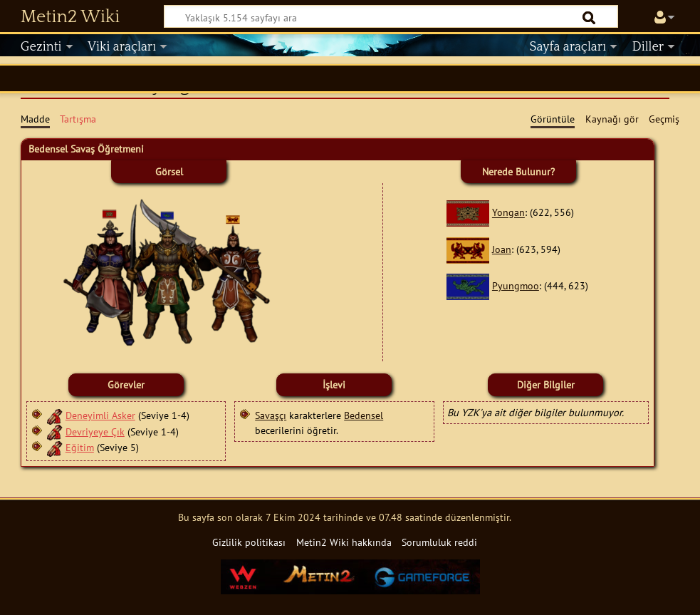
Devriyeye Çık (95, 431)
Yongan (508, 213)
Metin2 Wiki (70, 17)
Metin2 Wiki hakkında (344, 542)
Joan (502, 249)
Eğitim (80, 447)
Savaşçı (271, 415)
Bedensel (364, 415)
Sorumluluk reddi (439, 542)
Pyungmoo (516, 285)
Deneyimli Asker (100, 415)
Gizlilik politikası (249, 542)
